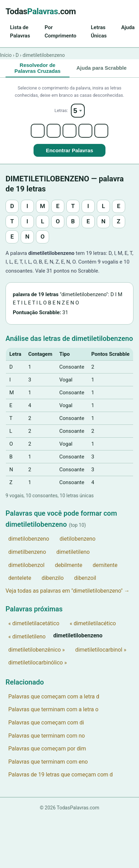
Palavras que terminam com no (47, 736)
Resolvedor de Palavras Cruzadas (38, 68)
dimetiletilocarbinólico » (38, 663)
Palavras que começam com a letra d (54, 697)
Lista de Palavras (20, 32)
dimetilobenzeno (29, 539)
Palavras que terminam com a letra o (53, 709)
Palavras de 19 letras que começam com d (61, 775)
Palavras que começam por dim (47, 749)
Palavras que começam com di (46, 723)
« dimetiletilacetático (34, 623)
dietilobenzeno (77, 539)
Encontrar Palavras (70, 150)
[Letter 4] (85, 131)
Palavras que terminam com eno (48, 762)
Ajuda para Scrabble (101, 68)
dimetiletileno (73, 552)
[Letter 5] (101, 131)
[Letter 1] (38, 131)
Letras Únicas (99, 32)
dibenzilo (53, 578)
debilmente (69, 565)
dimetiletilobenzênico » (36, 650)
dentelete (20, 578)
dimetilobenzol (26, 565)
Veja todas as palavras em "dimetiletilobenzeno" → (68, 591)
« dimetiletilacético (93, 623)
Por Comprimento (61, 32)
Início (6, 55)
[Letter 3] (69, 131)
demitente (105, 565)
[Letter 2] (54, 131)
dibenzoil (85, 578)
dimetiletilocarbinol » (101, 650)
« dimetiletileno (27, 637)
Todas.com (41, 11)
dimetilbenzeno (27, 552)
